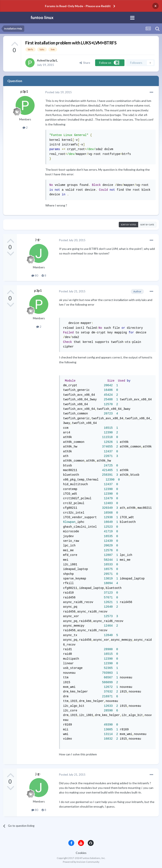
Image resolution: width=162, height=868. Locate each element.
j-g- (38, 239)
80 (35, 276)
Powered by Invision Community (81, 862)
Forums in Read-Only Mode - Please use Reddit (78, 6)
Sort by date (147, 225)
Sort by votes (128, 225)
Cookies (81, 853)
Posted (59, 92)
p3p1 (54, 60)
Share (85, 63)
